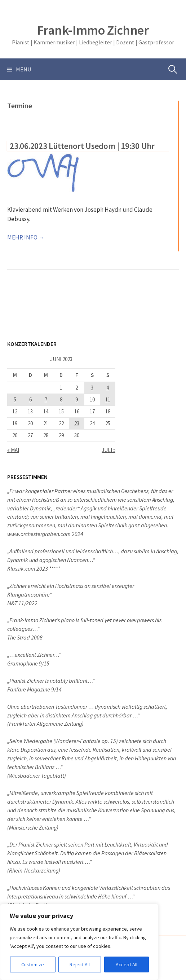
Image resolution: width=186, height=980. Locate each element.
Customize (33, 964)
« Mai (13, 450)
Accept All (127, 964)
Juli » (108, 450)
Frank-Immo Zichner (93, 30)
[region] (79, 942)
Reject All (80, 964)
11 (108, 399)
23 (77, 423)
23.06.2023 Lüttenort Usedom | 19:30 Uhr (82, 146)
